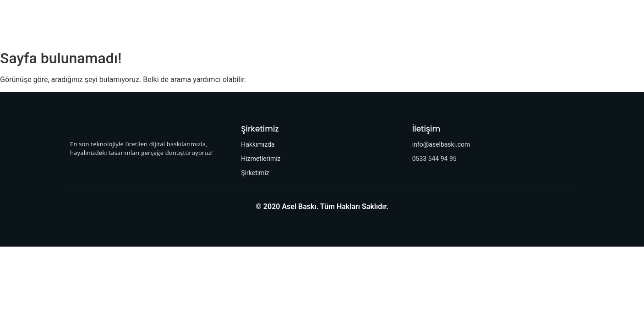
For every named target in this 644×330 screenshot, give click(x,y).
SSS (421, 23)
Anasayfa (181, 23)
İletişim (387, 23)
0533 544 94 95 (434, 159)
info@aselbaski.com (441, 144)
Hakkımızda (232, 23)
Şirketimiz (344, 23)
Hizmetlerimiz (289, 23)
